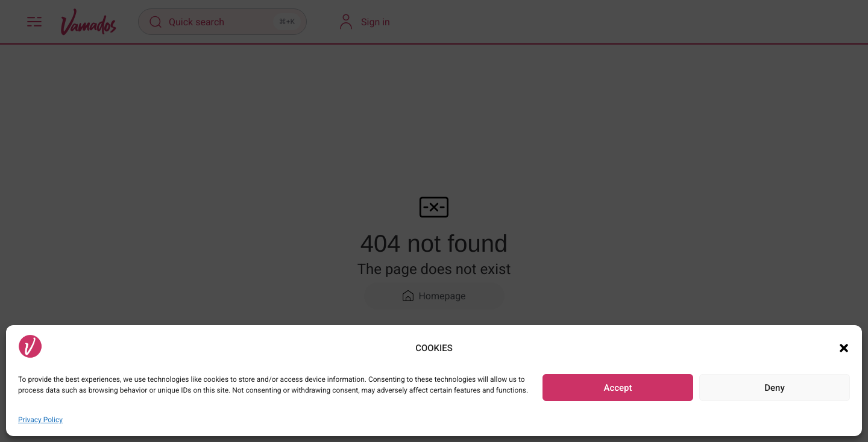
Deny (775, 388)
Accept (618, 388)
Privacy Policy (40, 420)
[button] (844, 348)
